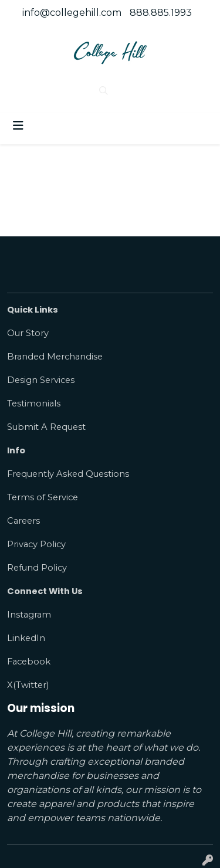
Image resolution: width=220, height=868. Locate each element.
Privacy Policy (36, 544)
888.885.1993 (161, 13)
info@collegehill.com (72, 13)
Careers (23, 521)
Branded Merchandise (55, 357)
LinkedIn (26, 638)
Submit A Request (46, 427)
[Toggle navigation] (18, 126)
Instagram (29, 615)
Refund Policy (37, 568)
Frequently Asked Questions (68, 474)
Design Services (41, 380)
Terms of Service (43, 497)
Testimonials (34, 404)
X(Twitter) (28, 685)
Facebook (29, 662)
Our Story (28, 333)
